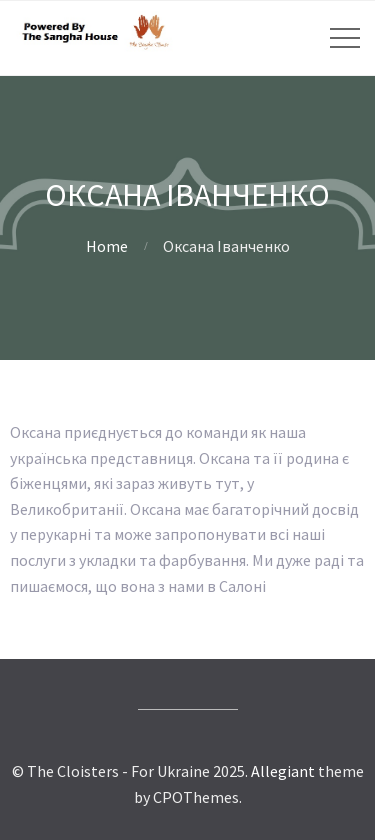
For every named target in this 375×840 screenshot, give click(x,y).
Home (107, 246)
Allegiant (283, 771)
